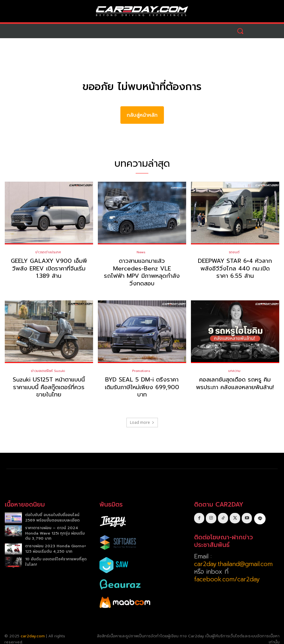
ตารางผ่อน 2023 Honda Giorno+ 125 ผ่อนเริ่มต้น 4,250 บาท (56, 541)
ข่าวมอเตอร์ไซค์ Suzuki (48, 363)
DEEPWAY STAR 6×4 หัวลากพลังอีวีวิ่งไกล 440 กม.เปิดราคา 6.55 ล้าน (235, 268)
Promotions (141, 363)
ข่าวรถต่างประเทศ (48, 252)
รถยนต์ (234, 252)
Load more (142, 414)
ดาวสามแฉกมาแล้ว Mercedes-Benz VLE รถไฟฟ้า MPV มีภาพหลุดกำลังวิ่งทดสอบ (142, 268)
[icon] (260, 510)
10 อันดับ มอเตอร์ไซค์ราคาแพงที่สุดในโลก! (56, 554)
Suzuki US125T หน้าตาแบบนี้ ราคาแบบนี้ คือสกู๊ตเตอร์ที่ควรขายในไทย (49, 379)
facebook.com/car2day (227, 572)
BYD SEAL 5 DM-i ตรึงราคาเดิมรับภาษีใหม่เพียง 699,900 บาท (142, 379)
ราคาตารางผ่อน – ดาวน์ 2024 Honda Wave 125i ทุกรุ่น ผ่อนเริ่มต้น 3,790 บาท (55, 525)
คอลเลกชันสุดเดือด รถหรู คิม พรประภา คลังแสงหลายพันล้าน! (235, 376)
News (141, 252)
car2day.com (33, 628)
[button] (240, 31)
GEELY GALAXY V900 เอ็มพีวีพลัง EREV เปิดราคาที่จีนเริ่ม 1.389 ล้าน (49, 268)
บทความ (234, 363)
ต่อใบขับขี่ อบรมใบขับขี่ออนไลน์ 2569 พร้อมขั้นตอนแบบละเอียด (52, 510)
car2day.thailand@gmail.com (233, 556)
